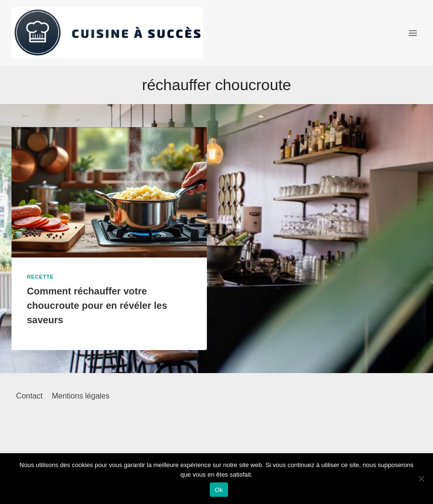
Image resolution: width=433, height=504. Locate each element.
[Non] (421, 479)
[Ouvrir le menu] (413, 33)
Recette (40, 277)
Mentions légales (81, 396)
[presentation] (109, 192)
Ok (219, 490)
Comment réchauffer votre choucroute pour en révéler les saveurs (97, 305)
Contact (30, 396)
